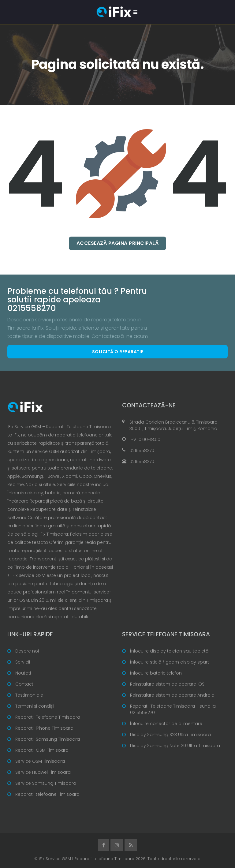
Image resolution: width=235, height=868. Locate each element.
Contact (24, 684)
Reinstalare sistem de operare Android (172, 695)
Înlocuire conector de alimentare (166, 724)
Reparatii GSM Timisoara (42, 750)
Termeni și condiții (35, 706)
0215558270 (142, 451)
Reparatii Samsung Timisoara (48, 739)
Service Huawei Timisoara (43, 772)
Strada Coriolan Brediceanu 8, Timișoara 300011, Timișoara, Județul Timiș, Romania (173, 425)
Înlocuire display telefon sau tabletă (169, 651)
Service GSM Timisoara (40, 761)
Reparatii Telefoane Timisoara (48, 717)
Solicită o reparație (118, 352)
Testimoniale (29, 695)
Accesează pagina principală (118, 243)
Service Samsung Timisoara (46, 783)
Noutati (23, 673)
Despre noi (27, 651)
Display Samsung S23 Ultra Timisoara (170, 735)
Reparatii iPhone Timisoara (44, 728)
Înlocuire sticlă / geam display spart (170, 662)
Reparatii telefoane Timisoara (47, 794)
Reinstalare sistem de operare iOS (167, 684)
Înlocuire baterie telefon (156, 673)
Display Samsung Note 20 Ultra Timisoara (175, 746)
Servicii (23, 662)
